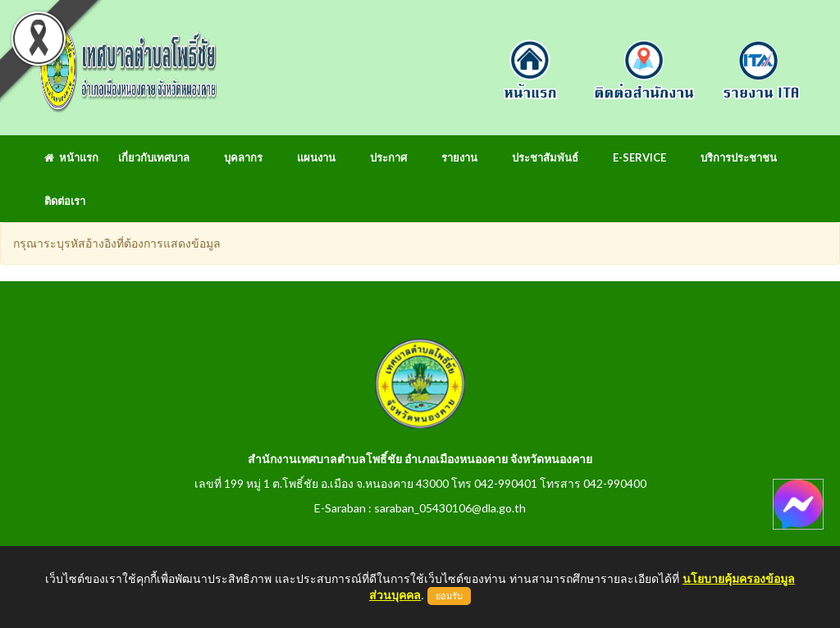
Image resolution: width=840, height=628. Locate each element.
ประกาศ (388, 157)
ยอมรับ (449, 596)
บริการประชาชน (739, 157)
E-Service (639, 157)
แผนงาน (316, 157)
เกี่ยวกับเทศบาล (154, 157)
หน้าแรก (71, 157)
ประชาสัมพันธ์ (545, 157)
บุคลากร (243, 157)
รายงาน (459, 157)
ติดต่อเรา (65, 201)
